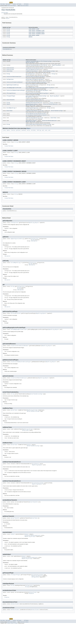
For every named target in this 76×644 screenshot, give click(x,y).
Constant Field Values (9, 151)
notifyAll (33, 135)
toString (39, 135)
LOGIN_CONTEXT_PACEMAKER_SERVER (37, 34)
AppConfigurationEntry (12, 87)
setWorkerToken (29, 122)
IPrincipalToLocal (11, 96)
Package (7, 3)
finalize (13, 135)
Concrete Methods (23, 59)
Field (8, 6)
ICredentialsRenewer (17, 84)
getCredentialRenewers (31, 84)
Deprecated (21, 3)
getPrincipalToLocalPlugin (32, 96)
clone (4, 135)
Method (14, 6)
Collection (9, 79)
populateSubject (30, 108)
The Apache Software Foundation (12, 643)
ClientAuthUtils (7, 50)
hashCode (24, 135)
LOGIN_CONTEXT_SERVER (34, 36)
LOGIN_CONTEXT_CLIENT (34, 30)
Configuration (31, 76)
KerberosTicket (10, 69)
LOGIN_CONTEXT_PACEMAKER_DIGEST (37, 33)
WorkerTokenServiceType (49, 73)
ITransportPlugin (11, 99)
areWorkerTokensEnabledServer (33, 62)
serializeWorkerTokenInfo (32, 119)
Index (25, 3)
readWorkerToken (30, 115)
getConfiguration (30, 82)
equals (8, 135)
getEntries (28, 87)
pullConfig (28, 112)
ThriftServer (44, 67)
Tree (17, 3)
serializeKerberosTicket (32, 118)
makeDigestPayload (30, 106)
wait (43, 135)
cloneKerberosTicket (31, 69)
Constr (11, 6)
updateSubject (29, 125)
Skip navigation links (4, 1)
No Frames (19, 4)
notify (28, 135)
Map (27, 64)
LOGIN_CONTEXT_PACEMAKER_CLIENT (37, 31)
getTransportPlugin (31, 99)
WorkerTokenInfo (11, 103)
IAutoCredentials (17, 79)
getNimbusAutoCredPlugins (32, 93)
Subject (36, 73)
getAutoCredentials (31, 79)
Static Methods (14, 59)
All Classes (26, 4)
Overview (2, 3)
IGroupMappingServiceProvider (14, 90)
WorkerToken (9, 73)
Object (8, 19)
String (8, 30)
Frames (14, 4)
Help (28, 3)
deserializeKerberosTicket (32, 71)
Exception (31, 612)
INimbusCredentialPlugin (18, 93)
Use (14, 3)
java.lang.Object (5, 13)
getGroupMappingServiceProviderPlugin (35, 90)
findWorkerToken (30, 73)
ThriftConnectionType (46, 62)
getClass (18, 135)
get (27, 76)
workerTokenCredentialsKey (32, 129)
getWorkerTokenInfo (31, 103)
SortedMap (9, 112)
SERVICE (31, 38)
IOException (34, 248)
